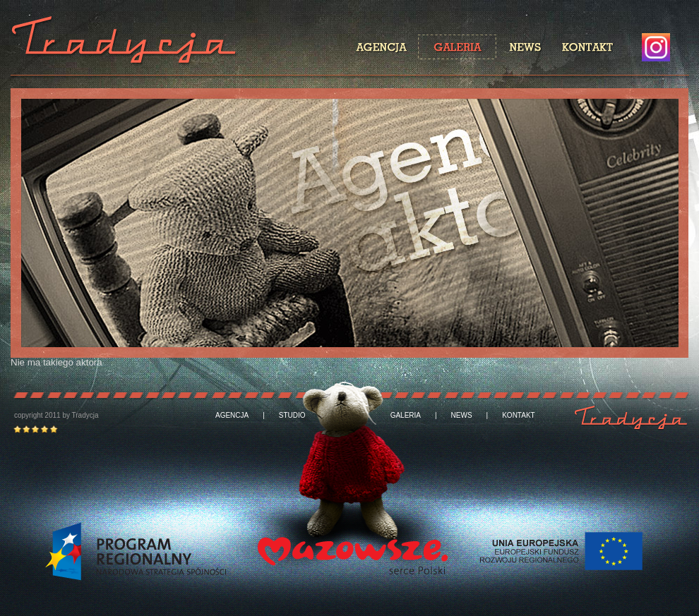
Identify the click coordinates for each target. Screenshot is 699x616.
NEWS (462, 416)
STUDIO (292, 416)
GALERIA (406, 416)
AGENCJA (232, 416)
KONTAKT (518, 416)
